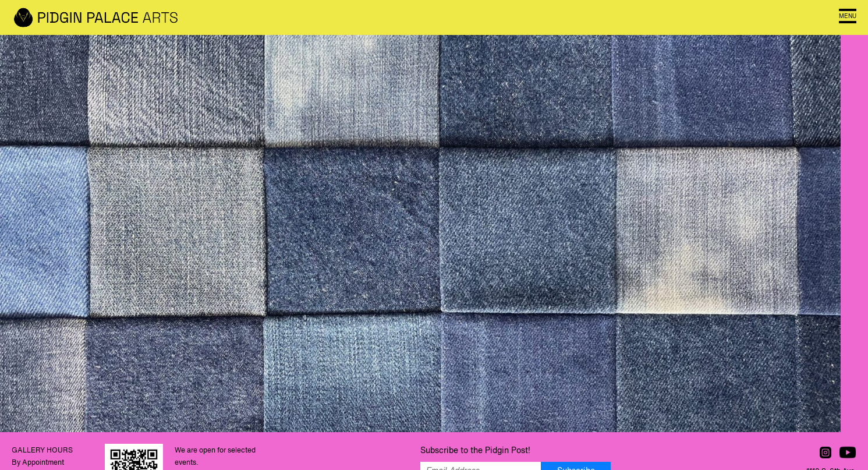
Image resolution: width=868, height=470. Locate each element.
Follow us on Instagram (826, 453)
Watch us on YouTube (848, 453)
